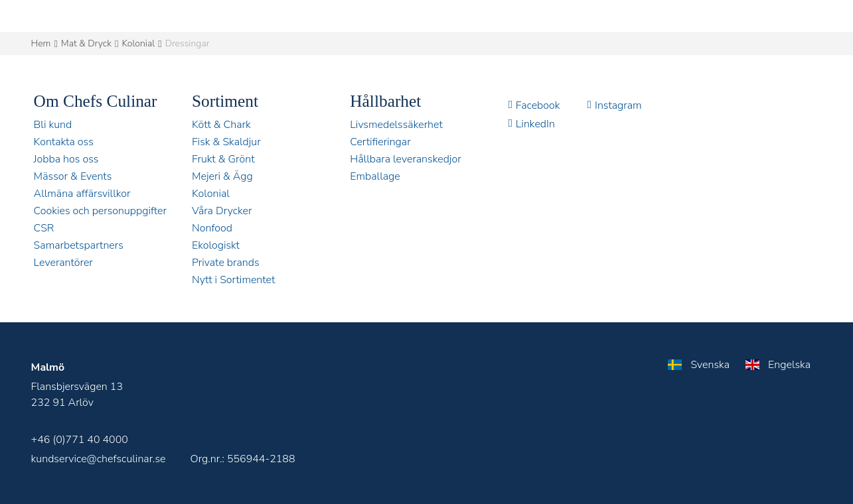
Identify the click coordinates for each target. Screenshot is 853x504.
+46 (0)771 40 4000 (80, 440)
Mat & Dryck (86, 43)
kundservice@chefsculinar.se (99, 459)
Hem (41, 43)
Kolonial (138, 43)
